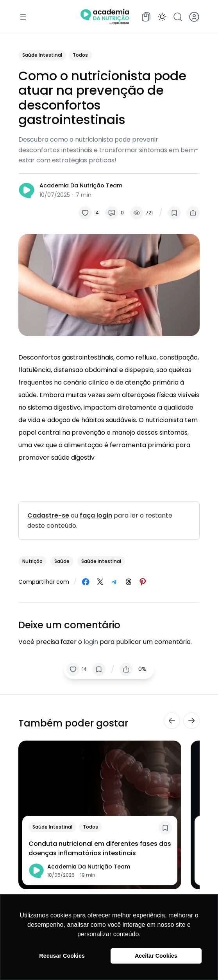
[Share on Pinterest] (143, 582)
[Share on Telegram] (114, 582)
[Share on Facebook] (86, 582)
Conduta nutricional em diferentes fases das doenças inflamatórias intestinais (100, 848)
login (91, 642)
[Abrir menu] (23, 17)
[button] (162, 17)
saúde (62, 561)
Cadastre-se (48, 515)
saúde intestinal (101, 561)
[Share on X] (100, 582)
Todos (80, 55)
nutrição (32, 561)
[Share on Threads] (129, 582)
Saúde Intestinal (42, 55)
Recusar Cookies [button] (62, 956)
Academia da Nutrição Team (81, 185)
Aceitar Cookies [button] (156, 956)
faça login (96, 515)
